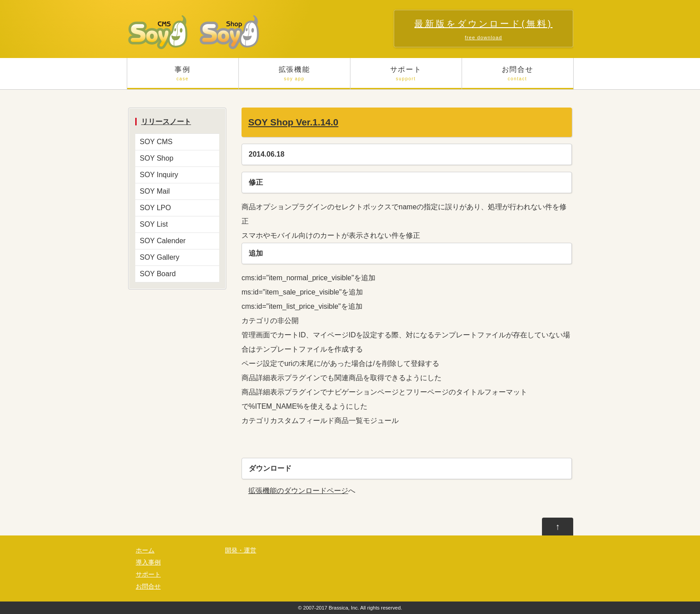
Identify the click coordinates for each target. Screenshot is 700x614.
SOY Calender (163, 241)
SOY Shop (156, 158)
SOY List (154, 224)
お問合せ (518, 77)
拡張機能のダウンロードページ (298, 491)
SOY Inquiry (159, 175)
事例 (183, 77)
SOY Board (158, 274)
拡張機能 (294, 77)
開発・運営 (241, 550)
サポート (406, 77)
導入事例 (148, 562)
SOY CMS (156, 142)
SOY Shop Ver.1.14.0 (293, 122)
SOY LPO (155, 208)
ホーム (145, 550)
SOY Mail (155, 191)
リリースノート (166, 122)
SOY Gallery (160, 257)
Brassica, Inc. (344, 608)
